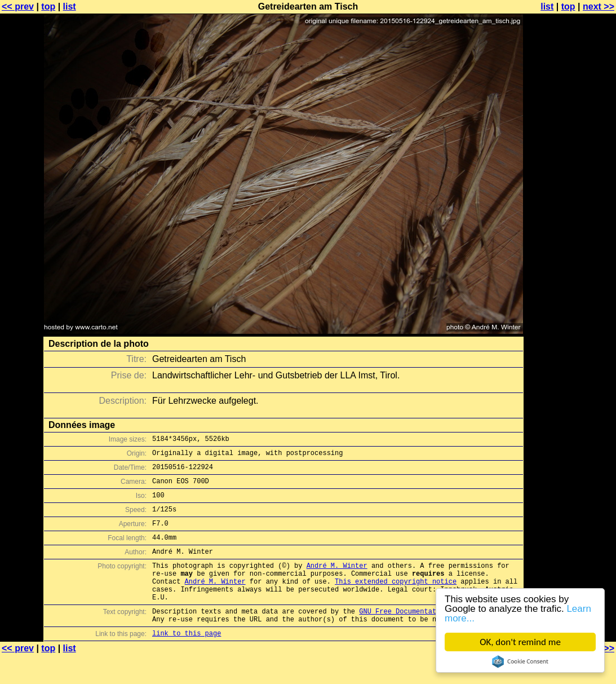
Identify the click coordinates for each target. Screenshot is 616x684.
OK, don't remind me (520, 642)
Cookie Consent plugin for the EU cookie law (520, 661)
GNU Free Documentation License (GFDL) (434, 636)
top (48, 6)
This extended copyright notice (396, 601)
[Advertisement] (570, 279)
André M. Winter (337, 582)
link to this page (187, 662)
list (70, 6)
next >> (599, 6)
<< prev (18, 6)
